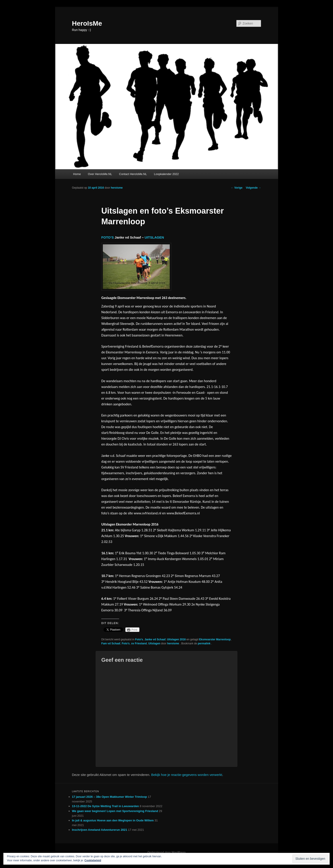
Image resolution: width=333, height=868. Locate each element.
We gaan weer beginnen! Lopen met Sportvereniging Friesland (115, 811)
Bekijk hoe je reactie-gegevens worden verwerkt (187, 775)
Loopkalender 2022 (166, 174)
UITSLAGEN (154, 237)
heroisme (117, 188)
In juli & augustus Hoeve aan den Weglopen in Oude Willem (113, 820)
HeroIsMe (87, 23)
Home (77, 174)
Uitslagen (154, 643)
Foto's (139, 639)
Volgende (253, 188)
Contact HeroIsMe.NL (133, 174)
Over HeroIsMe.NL (100, 174)
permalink (205, 643)
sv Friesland (139, 643)
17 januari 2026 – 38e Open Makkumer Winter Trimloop (110, 797)
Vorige (237, 188)
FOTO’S (108, 237)
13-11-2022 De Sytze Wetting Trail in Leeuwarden (105, 806)
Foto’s (126, 643)
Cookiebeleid (93, 860)
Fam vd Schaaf (111, 643)
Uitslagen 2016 (176, 639)
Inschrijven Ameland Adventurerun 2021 (100, 830)
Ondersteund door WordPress (166, 852)
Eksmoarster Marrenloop (215, 639)
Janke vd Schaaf (155, 639)
